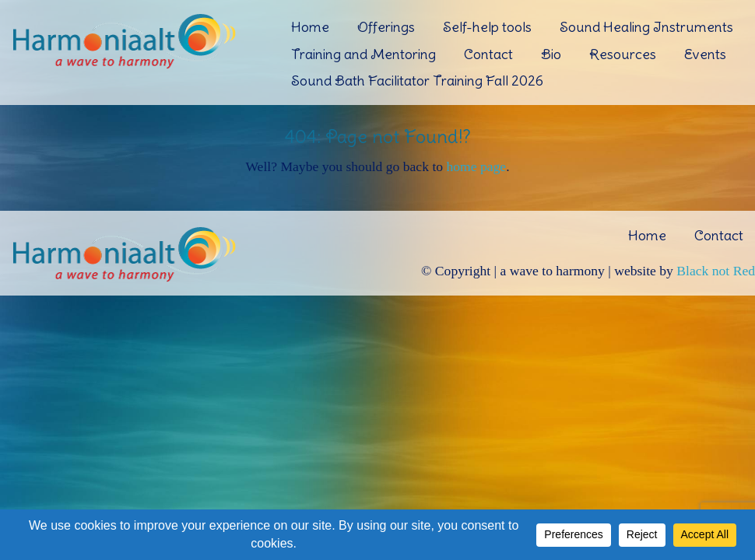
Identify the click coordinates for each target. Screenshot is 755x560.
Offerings (386, 27)
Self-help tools (487, 27)
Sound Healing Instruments (646, 27)
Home (310, 27)
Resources (623, 54)
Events (705, 54)
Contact (488, 54)
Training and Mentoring (363, 54)
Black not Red (716, 271)
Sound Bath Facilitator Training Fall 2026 (417, 80)
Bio (551, 54)
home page (476, 166)
